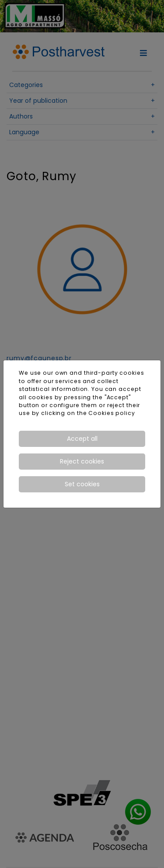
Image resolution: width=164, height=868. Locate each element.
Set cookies (82, 484)
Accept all (82, 439)
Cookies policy (112, 413)
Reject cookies (82, 461)
